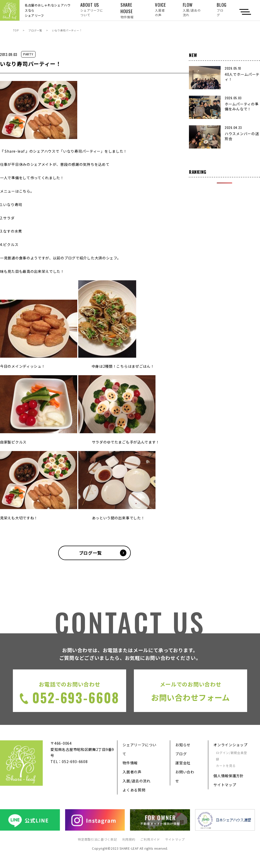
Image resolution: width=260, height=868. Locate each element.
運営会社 (183, 763)
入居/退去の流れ (137, 781)
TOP (16, 30)
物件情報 (130, 763)
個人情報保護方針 (229, 776)
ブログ (181, 754)
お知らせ (183, 745)
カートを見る (226, 765)
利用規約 (129, 839)
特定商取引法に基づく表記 (97, 839)
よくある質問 (134, 790)
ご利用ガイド (150, 839)
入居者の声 (132, 772)
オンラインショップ (230, 745)
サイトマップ (225, 785)
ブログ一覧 (35, 30)
